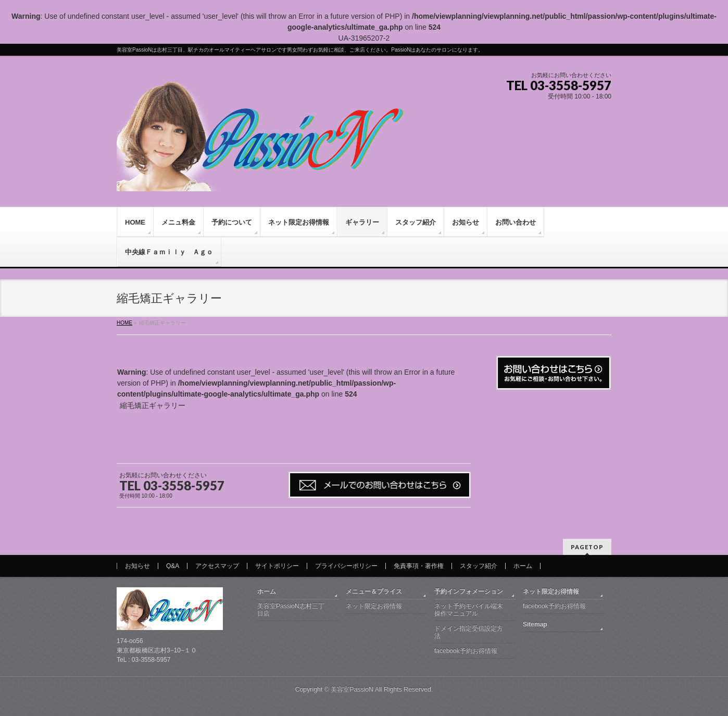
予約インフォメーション (469, 591)
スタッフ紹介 (479, 566)
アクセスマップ (217, 566)
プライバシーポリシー (346, 566)
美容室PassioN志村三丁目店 (291, 610)
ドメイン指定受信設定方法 (469, 632)
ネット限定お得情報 (374, 606)
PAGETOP (587, 547)
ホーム (523, 566)
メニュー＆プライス (374, 591)
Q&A (173, 566)
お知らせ (137, 566)
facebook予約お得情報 (466, 651)
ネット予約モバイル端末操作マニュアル (469, 610)
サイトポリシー (277, 566)
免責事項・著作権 (419, 566)
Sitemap (535, 624)
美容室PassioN (352, 689)
